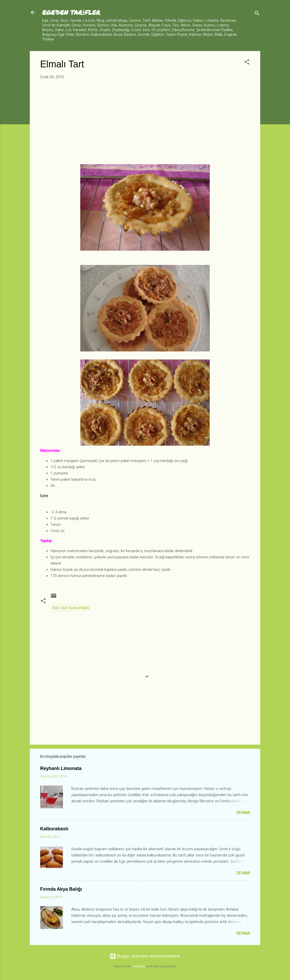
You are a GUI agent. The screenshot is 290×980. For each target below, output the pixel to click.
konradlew (139, 966)
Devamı (243, 813)
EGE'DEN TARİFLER (71, 12)
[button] (247, 63)
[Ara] (257, 14)
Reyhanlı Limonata (61, 768)
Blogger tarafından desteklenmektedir (145, 956)
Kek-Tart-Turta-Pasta (71, 608)
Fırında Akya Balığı (61, 889)
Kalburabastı (54, 829)
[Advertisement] (145, 122)
